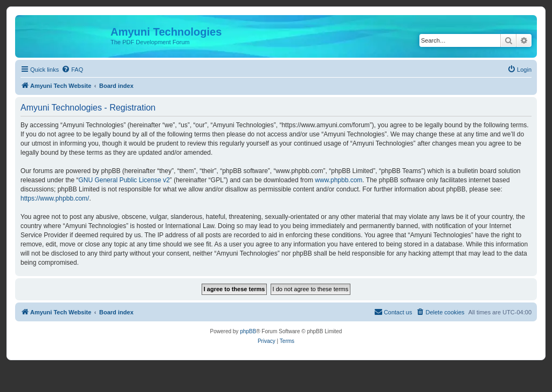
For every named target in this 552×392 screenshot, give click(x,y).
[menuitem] (72, 70)
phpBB (248, 331)
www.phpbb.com (339, 180)
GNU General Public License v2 (124, 180)
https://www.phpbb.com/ (55, 198)
